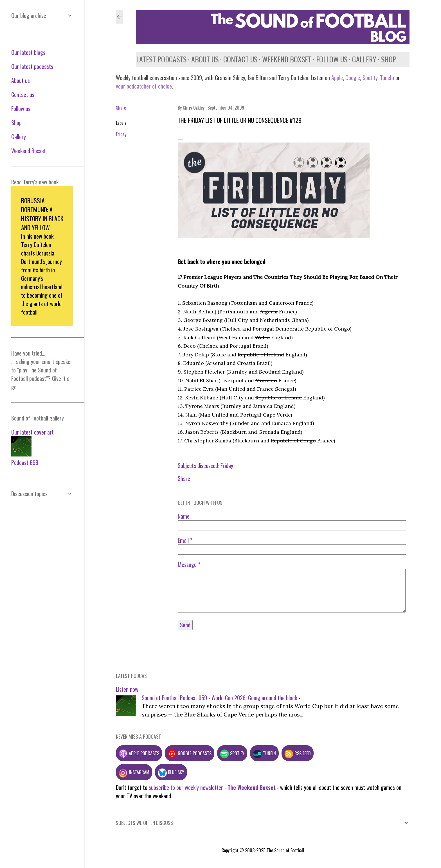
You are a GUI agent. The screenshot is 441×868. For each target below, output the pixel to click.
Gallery (364, 59)
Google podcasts (190, 753)
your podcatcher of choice (144, 86)
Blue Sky (171, 772)
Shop (389, 59)
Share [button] (121, 108)
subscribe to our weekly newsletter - (212, 787)
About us (205, 59)
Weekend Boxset (287, 59)
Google (352, 78)
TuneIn (387, 78)
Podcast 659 (25, 462)
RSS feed (298, 753)
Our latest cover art (32, 432)
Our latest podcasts (32, 66)
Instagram (134, 772)
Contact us (240, 59)
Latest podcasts (161, 59)
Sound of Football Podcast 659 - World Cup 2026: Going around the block (219, 698)
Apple (337, 78)
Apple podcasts (139, 753)
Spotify (370, 78)
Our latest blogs (28, 52)
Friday (121, 134)
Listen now (127, 689)
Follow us (332, 59)
